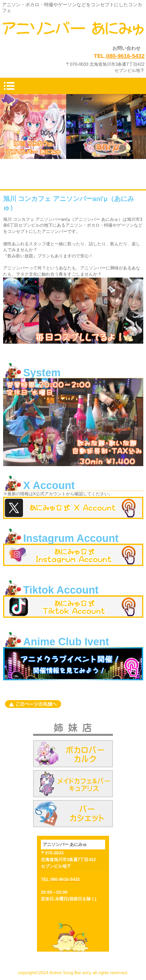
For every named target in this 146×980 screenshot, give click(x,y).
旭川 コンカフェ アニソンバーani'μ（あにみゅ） (73, 30)
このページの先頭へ (33, 704)
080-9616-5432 (126, 56)
